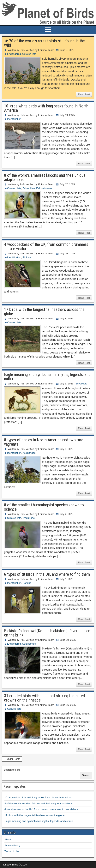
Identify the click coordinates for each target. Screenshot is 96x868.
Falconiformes (44, 188)
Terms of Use (12, 851)
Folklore (83, 384)
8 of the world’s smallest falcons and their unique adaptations (45, 177)
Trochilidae (29, 518)
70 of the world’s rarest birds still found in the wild (44, 43)
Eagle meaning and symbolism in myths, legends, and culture (47, 377)
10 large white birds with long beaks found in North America (46, 108)
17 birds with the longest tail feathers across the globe (44, 312)
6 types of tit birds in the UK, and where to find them (47, 574)
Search (86, 775)
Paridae (27, 583)
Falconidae (29, 188)
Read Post (84, 94)
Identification (14, 119)
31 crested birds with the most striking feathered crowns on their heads (45, 698)
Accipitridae (29, 453)
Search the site (12, 770)
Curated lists (29, 54)
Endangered (14, 54)
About (8, 839)
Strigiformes (29, 644)
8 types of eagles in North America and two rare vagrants (44, 442)
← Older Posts (12, 759)
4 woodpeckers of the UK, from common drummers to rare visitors (46, 247)
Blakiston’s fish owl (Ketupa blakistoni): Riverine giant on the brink (48, 633)
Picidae (27, 257)
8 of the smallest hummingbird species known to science (44, 507)
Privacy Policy (12, 845)
